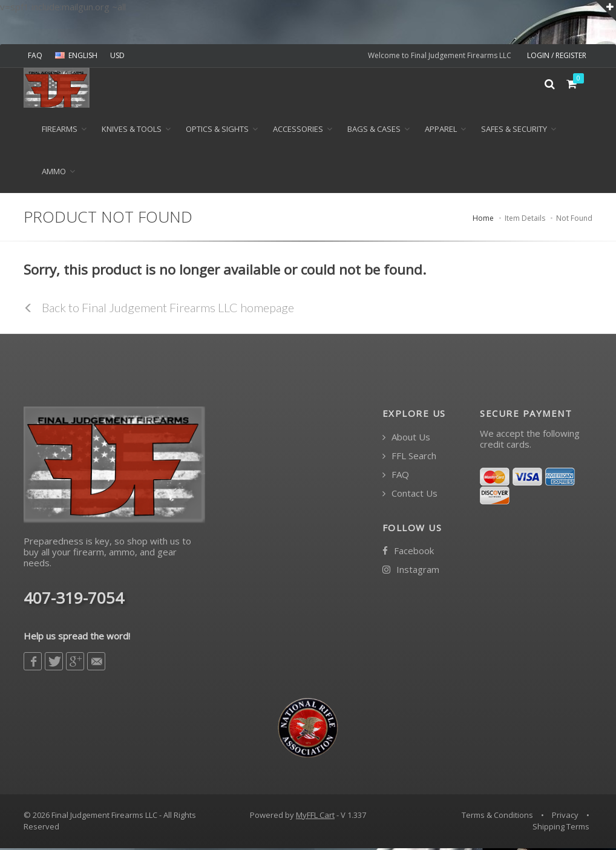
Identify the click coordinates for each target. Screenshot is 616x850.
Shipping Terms (561, 829)
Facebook (408, 553)
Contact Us (410, 495)
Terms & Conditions (497, 817)
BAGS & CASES (374, 131)
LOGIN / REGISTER (557, 55)
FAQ (35, 55)
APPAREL (441, 131)
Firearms (60, 131)
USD (117, 55)
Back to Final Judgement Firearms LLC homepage (159, 309)
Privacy (565, 817)
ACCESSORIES (298, 131)
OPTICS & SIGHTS (217, 131)
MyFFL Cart (315, 817)
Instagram (411, 572)
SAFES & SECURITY (514, 131)
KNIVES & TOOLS (132, 131)
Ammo (54, 174)
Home (483, 220)
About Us (406, 439)
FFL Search (409, 458)
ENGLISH (76, 55)
